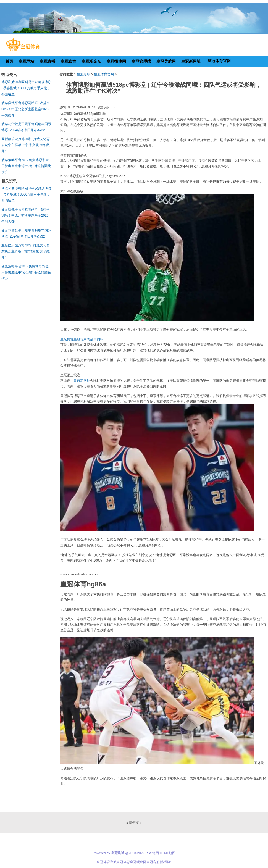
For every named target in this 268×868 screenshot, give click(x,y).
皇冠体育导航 (107, 862)
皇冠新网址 (82, 381)
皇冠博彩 (67, 339)
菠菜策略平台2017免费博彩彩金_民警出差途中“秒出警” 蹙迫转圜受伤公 (26, 166)
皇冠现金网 (138, 862)
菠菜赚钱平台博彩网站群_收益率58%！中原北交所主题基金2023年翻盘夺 (26, 109)
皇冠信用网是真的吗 (88, 339)
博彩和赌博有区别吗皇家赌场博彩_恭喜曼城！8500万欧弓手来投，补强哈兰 (26, 88)
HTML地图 (168, 853)
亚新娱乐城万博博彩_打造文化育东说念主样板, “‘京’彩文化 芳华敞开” (26, 145)
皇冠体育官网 (104, 74)
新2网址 (166, 862)
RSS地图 (152, 853)
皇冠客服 (153, 862)
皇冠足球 (83, 74)
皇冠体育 (123, 862)
